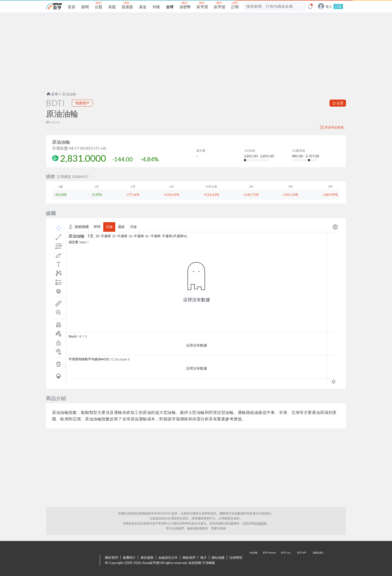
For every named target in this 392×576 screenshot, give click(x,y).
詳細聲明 (260, 523)
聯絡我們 (189, 557)
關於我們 (111, 557)
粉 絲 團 (254, 560)
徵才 (203, 557)
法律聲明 (236, 557)
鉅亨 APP (302, 560)
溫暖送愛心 (318, 560)
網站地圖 (218, 557)
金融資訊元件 (168, 557)
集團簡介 (129, 557)
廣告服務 (147, 557)
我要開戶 (82, 103)
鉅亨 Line (286, 560)
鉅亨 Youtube (270, 560)
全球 (52, 94)
